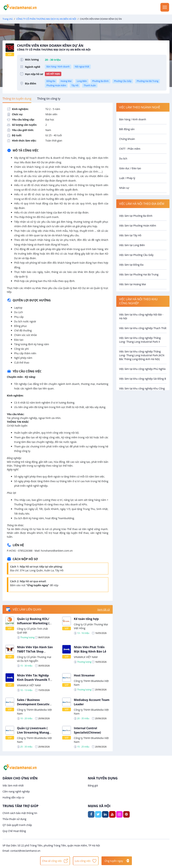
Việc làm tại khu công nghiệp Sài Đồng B (143, 379)
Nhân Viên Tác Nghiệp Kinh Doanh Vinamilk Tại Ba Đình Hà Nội (35, 680)
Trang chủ (8, 19)
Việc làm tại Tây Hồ (130, 235)
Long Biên (82, 81)
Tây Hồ (75, 85)
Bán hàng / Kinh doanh (58, 67)
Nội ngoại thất (82, 67)
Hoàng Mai (66, 81)
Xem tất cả (103, 610)
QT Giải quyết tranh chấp (17, 825)
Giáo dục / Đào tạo (130, 168)
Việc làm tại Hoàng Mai (133, 284)
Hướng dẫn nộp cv (13, 797)
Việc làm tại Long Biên (132, 245)
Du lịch (123, 158)
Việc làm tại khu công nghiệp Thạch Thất (143, 328)
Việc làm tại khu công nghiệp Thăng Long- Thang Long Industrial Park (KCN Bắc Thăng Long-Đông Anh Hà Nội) (142, 355)
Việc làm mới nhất (13, 785)
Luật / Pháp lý (127, 178)
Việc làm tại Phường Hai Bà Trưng (139, 274)
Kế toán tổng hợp (86, 619)
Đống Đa (51, 81)
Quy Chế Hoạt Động (14, 831)
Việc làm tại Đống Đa (131, 265)
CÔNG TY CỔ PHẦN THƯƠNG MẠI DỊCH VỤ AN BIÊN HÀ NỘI (46, 19)
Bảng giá (93, 785)
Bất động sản (127, 129)
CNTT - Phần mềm (130, 149)
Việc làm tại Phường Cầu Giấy (136, 255)
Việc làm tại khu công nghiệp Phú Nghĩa (142, 369)
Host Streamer (84, 675)
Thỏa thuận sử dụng (14, 819)
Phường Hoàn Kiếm (56, 85)
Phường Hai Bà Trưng (147, 81)
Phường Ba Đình (100, 81)
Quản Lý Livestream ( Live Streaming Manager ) (35, 732)
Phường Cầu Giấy (123, 81)
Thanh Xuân (90, 85)
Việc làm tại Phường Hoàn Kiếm (138, 226)
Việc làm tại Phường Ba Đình (136, 216)
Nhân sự (124, 188)
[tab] (17, 99)
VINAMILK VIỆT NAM (86, 657)
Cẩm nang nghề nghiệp (16, 791)
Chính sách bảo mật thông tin (20, 813)
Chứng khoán (127, 139)
